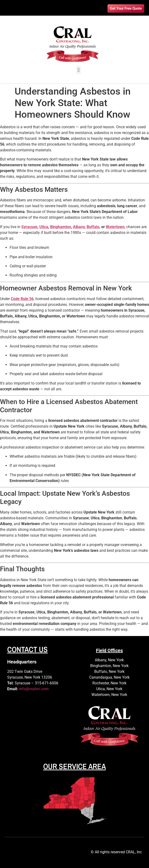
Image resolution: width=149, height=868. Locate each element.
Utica (44, 227)
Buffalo (93, 227)
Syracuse (29, 227)
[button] (79, 70)
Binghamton (61, 227)
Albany (79, 227)
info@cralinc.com (34, 689)
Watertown (115, 227)
